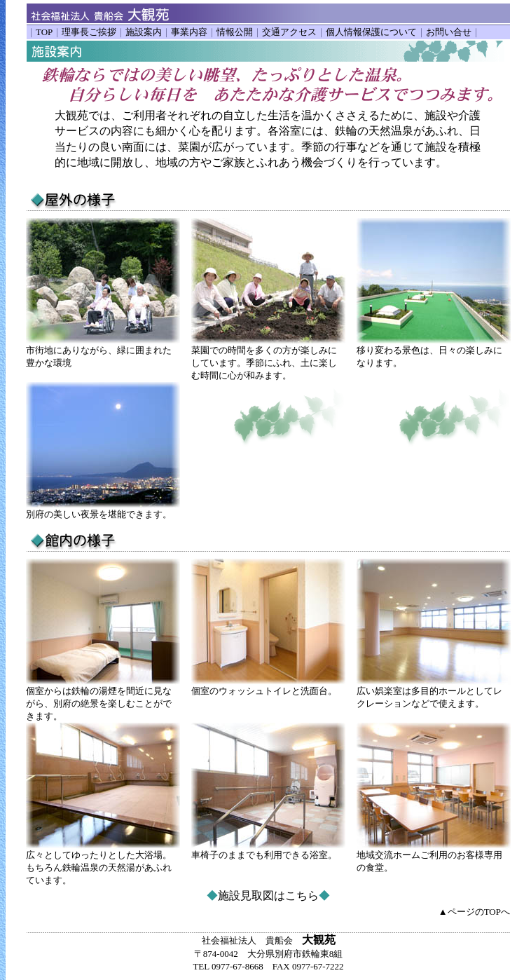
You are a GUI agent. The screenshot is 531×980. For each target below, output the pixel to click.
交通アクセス (289, 32)
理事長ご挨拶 (89, 32)
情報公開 (235, 32)
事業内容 (189, 32)
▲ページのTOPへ (474, 912)
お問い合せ (449, 32)
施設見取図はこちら (268, 896)
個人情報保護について (371, 32)
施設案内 (144, 32)
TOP (44, 32)
